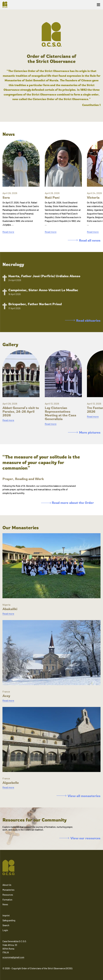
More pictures (84, 432)
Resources (8, 895)
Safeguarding (9, 920)
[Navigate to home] (6, 5)
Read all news (84, 240)
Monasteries (8, 890)
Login (5, 930)
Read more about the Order (67, 503)
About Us (7, 885)
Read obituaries (83, 320)
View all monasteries (79, 796)
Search (6, 925)
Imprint (6, 916)
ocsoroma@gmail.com (13, 957)
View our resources (80, 838)
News (5, 904)
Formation (7, 900)
